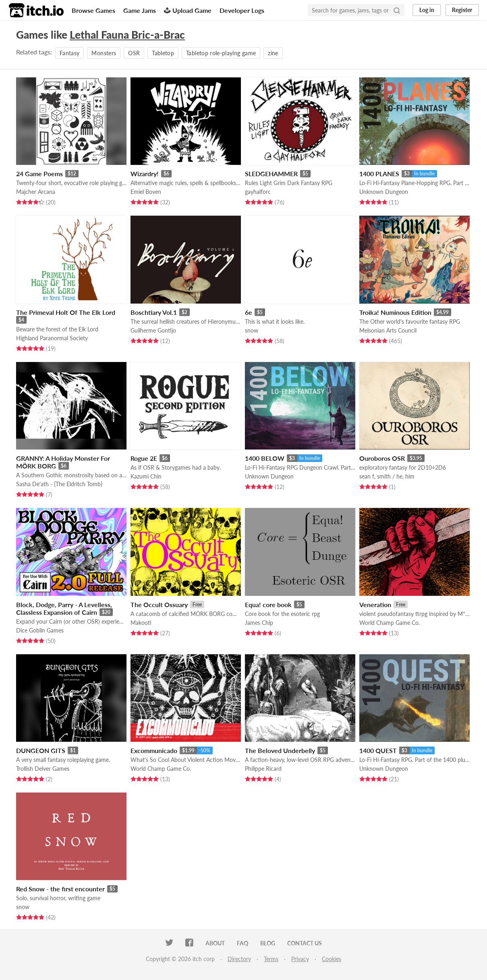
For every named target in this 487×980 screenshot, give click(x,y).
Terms (271, 959)
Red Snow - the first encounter (60, 889)
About (215, 943)
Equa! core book (268, 604)
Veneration (375, 604)
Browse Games (93, 10)
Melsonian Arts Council (388, 330)
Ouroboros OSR (382, 458)
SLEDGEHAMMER (271, 174)
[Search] (397, 10)
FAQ (242, 943)
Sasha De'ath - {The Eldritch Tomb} (59, 484)
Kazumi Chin (146, 476)
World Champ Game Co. (390, 623)
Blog (268, 943)
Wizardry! (145, 174)
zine (273, 53)
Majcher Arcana (36, 192)
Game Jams (140, 10)
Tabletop (163, 53)
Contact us (305, 943)
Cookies (332, 959)
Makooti (141, 623)
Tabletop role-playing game (221, 53)
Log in (427, 10)
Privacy (300, 959)
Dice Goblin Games (40, 630)
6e (249, 312)
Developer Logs (242, 10)
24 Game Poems (39, 174)
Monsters (104, 53)
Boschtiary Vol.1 (154, 312)
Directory (239, 959)
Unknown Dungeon (384, 192)
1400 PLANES (379, 174)
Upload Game (188, 10)
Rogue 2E (144, 458)
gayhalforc (258, 192)
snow (252, 330)
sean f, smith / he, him (387, 476)
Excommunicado (154, 750)
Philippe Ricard (263, 769)
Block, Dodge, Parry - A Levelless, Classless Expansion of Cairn (64, 608)
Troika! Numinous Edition (395, 312)
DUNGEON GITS (41, 750)
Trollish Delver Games (43, 769)
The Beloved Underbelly (280, 750)
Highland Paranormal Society (52, 338)
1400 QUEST (378, 750)
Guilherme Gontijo (153, 330)
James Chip (259, 623)
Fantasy (69, 53)
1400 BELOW (265, 458)
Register (462, 10)
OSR (134, 53)
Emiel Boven (146, 192)
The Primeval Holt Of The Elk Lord (66, 312)
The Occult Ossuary (159, 604)
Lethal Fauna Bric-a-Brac (127, 35)
